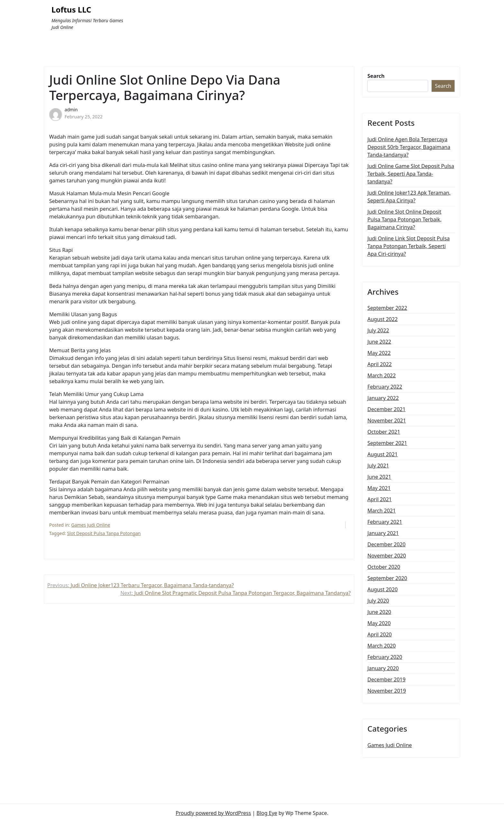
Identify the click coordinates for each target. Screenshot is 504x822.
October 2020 (384, 567)
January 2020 (383, 668)
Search (376, 76)
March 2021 (382, 511)
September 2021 (387, 443)
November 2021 (387, 420)
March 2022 (382, 375)
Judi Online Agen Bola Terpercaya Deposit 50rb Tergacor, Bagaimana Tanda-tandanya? (409, 147)
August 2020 (382, 589)
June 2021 (379, 477)
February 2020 (385, 657)
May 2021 (379, 488)
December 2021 (387, 409)
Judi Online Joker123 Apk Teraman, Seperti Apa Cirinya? (409, 197)
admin (71, 110)
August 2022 (382, 319)
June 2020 (379, 612)
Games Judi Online (91, 525)
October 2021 (384, 432)
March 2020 (382, 646)
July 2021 (378, 466)
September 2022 (387, 308)
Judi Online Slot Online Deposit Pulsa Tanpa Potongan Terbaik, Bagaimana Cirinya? (405, 219)
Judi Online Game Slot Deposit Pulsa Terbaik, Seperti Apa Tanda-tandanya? (411, 174)
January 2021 (383, 533)
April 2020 (380, 634)
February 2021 (385, 522)
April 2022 (380, 364)
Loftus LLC (71, 10)
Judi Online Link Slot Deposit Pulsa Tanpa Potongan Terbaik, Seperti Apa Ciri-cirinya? (409, 246)
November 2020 (387, 556)
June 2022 (379, 342)
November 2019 (387, 691)
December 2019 (387, 679)
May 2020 (379, 623)
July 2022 (378, 330)
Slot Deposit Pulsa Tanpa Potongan (104, 533)
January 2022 (383, 398)
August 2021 (382, 454)
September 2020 (387, 578)
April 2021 (380, 499)
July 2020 (378, 601)
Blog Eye (267, 813)
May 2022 (379, 353)
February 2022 (385, 387)
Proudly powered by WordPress (213, 813)
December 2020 (387, 544)
